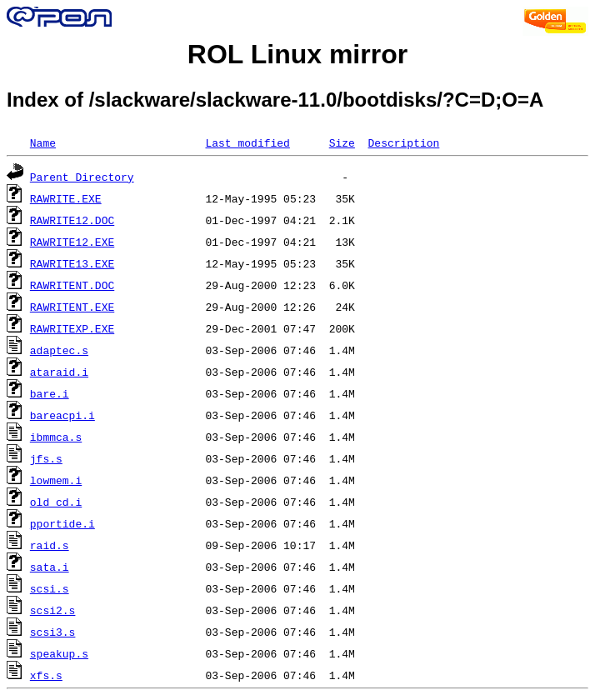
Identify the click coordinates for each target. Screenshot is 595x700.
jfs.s (46, 458)
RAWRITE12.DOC (72, 220)
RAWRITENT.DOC (72, 285)
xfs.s (46, 675)
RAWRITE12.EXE (72, 242)
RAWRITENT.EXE (72, 307)
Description (403, 142)
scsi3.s (53, 632)
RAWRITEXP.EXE (72, 328)
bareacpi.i (62, 415)
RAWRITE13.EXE (72, 263)
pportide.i (62, 523)
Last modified (247, 142)
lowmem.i (56, 480)
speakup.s (59, 653)
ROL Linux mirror (297, 54)
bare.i (50, 393)
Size (342, 142)
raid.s (50, 545)
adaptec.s (59, 350)
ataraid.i (59, 372)
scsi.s (50, 588)
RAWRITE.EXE (66, 198)
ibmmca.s (56, 437)
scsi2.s (53, 610)
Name (43, 142)
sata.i (50, 567)
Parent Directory (82, 177)
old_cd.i (56, 502)
